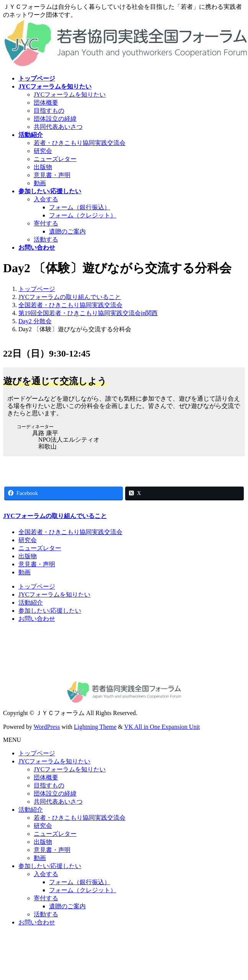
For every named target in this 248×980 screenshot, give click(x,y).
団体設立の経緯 (55, 119)
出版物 (43, 167)
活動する (46, 239)
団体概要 (46, 103)
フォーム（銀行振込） (80, 207)
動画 (40, 183)
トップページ (37, 586)
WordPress (47, 727)
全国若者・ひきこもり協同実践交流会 (70, 532)
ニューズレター (55, 159)
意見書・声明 (52, 175)
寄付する (46, 223)
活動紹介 (31, 603)
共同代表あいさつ (58, 127)
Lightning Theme (95, 727)
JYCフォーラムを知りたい (70, 95)
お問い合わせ (37, 619)
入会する (46, 199)
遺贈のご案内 (67, 231)
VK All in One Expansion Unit (162, 727)
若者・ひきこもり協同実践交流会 (80, 143)
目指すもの (49, 111)
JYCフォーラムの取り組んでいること (55, 516)
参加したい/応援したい (50, 611)
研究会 (43, 151)
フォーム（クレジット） (83, 215)
